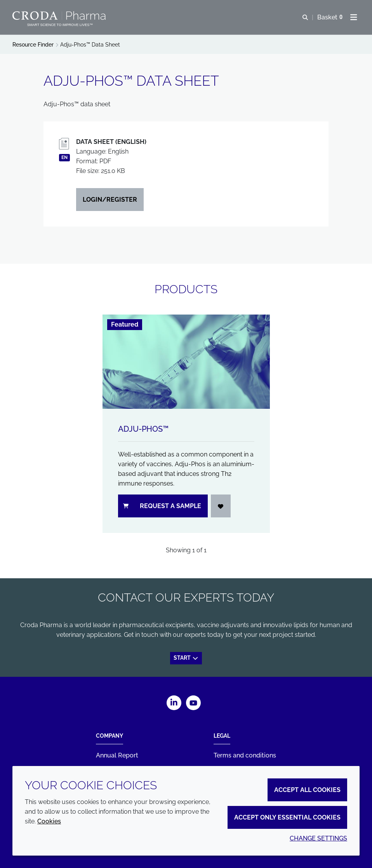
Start (186, 658)
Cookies (49, 821)
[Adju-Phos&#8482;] (186, 361)
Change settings (318, 838)
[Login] (221, 506)
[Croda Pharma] (60, 16)
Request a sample (162, 506)
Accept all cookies (307, 790)
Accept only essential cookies (287, 817)
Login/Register (110, 200)
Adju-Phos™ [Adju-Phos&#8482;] (143, 429)
